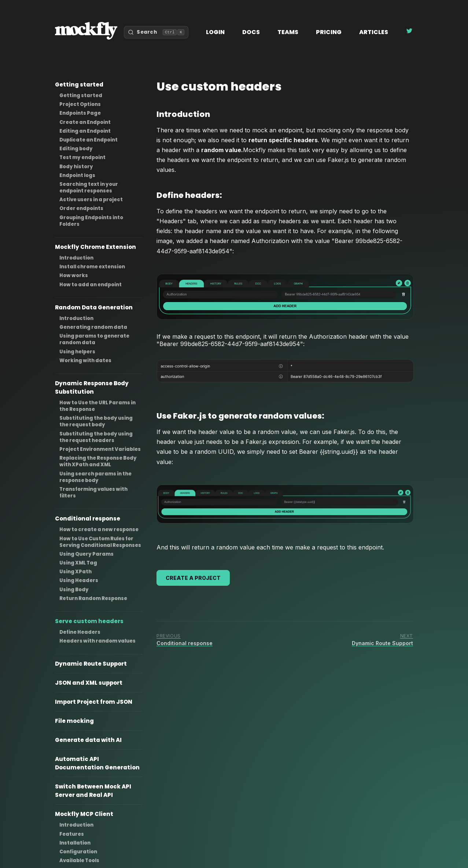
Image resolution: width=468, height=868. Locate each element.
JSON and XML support (89, 683)
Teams (288, 32)
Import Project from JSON (94, 702)
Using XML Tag (78, 563)
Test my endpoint (82, 157)
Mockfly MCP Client (84, 814)
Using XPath (75, 572)
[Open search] (156, 32)
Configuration (78, 852)
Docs (251, 32)
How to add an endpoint (91, 285)
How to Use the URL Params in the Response (97, 406)
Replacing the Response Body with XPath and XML (98, 461)
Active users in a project (91, 200)
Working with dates (85, 361)
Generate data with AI (88, 740)
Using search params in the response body (95, 477)
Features (72, 834)
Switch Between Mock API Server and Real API (93, 791)
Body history (76, 167)
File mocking (74, 721)
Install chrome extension (92, 267)
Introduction (76, 258)
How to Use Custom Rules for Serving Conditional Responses (100, 542)
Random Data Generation (94, 307)
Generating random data (93, 327)
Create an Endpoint (85, 122)
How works (74, 275)
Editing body (76, 149)
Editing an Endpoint (85, 131)
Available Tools (79, 860)
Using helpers (77, 352)
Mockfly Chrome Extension (95, 247)
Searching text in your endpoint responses (89, 187)
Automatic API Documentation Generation (97, 763)
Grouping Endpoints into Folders (91, 221)
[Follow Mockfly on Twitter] (409, 32)
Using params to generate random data (94, 339)
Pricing (329, 32)
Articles (374, 32)
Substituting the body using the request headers (96, 437)
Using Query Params (86, 554)
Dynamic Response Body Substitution (92, 387)
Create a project (193, 578)
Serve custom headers (89, 621)
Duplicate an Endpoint (89, 140)
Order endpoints (81, 208)
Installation (75, 843)
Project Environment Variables (100, 449)
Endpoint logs (77, 175)
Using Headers (79, 580)
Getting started (79, 84)
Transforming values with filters (93, 492)
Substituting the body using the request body (96, 421)
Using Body (74, 590)
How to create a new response (99, 529)
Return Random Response (93, 598)
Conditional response (88, 518)
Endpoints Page (80, 113)
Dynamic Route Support (91, 664)
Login (215, 32)
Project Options (80, 104)
